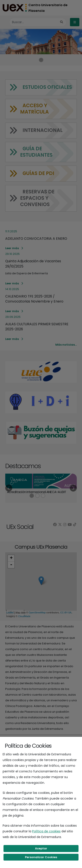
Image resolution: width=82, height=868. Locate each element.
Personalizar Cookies (41, 857)
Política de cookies (46, 831)
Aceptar (41, 848)
